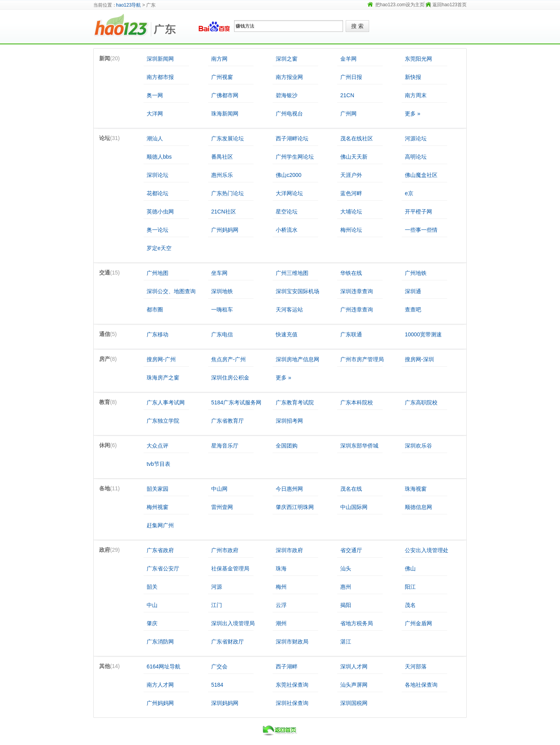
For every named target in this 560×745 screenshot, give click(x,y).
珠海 (281, 568)
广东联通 (351, 334)
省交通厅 (351, 550)
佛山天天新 (354, 157)
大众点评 (157, 446)
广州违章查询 (357, 310)
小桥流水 (287, 230)
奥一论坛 (157, 230)
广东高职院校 (421, 402)
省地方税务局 (357, 623)
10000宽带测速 (423, 334)
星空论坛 (287, 212)
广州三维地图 (292, 273)
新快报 (413, 77)
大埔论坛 (351, 212)
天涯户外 (351, 175)
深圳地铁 (222, 291)
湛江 (346, 642)
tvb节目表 (158, 464)
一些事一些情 (421, 230)
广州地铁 (416, 273)
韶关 (152, 587)
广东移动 (157, 334)
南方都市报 (160, 77)
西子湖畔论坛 (292, 138)
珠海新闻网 (225, 114)
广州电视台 (289, 114)
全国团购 (287, 446)
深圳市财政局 (292, 642)
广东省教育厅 (227, 421)
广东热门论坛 (227, 193)
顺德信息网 (418, 507)
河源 (217, 587)
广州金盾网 (418, 623)
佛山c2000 (289, 175)
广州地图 (157, 273)
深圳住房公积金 (230, 378)
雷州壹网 (222, 507)
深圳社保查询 (292, 703)
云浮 (281, 605)
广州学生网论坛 (295, 157)
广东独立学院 (163, 421)
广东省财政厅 (227, 642)
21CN (347, 95)
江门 (217, 605)
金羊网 (348, 59)
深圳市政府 (289, 550)
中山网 (219, 489)
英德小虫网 (160, 212)
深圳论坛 (157, 175)
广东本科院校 (357, 402)
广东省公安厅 (163, 568)
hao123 (122, 26)
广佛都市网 (225, 95)
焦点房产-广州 (228, 359)
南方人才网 (160, 685)
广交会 (219, 666)
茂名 (410, 605)
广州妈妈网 (225, 230)
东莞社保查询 (292, 685)
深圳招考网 (289, 421)
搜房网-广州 (161, 359)
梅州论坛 (351, 230)
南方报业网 (289, 77)
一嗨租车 (222, 310)
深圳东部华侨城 (359, 446)
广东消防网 (160, 642)
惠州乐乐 (222, 175)
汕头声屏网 (354, 685)
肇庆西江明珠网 (295, 507)
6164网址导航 (164, 666)
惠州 (346, 587)
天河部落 (416, 666)
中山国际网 (354, 507)
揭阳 (346, 605)
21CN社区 (224, 212)
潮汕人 (155, 138)
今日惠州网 (289, 489)
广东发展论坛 (227, 138)
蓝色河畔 (351, 193)
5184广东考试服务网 (236, 402)
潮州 (281, 623)
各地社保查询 (421, 685)
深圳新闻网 (160, 59)
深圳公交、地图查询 (171, 291)
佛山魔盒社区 (421, 175)
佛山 (410, 568)
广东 (171, 26)
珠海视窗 (416, 489)
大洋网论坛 (289, 193)
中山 (152, 605)
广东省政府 (160, 550)
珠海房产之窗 (163, 378)
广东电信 (222, 334)
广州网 (348, 114)
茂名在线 (351, 489)
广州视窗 (222, 77)
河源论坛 (416, 138)
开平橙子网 (418, 212)
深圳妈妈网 (225, 703)
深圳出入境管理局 (233, 623)
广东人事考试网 (166, 402)
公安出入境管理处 (427, 550)
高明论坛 (416, 157)
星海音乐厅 (225, 446)
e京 (409, 193)
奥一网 (155, 95)
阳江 (410, 587)
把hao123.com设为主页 (400, 5)
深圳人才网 (354, 666)
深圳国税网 (354, 703)
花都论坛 (157, 193)
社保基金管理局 (230, 568)
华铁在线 (351, 273)
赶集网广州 (160, 525)
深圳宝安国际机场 (297, 291)
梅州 (281, 587)
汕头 (346, 568)
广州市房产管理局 (362, 359)
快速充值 (287, 334)
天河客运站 (289, 310)
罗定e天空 (159, 248)
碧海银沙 (287, 95)
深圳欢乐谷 (418, 446)
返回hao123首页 (450, 5)
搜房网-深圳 (419, 359)
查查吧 (413, 310)
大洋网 (155, 114)
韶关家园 (157, 489)
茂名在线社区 (357, 138)
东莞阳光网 (418, 59)
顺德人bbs (159, 157)
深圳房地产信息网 (297, 359)
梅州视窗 (157, 507)
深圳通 (413, 291)
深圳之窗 (287, 59)
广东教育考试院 (295, 402)
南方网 (219, 59)
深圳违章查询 (357, 291)
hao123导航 (128, 5)
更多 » (413, 114)
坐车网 (219, 273)
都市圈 (155, 310)
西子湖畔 (287, 666)
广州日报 (351, 77)
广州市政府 (225, 550)
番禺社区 (222, 157)
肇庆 (152, 623)
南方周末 (416, 95)
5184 (217, 685)
